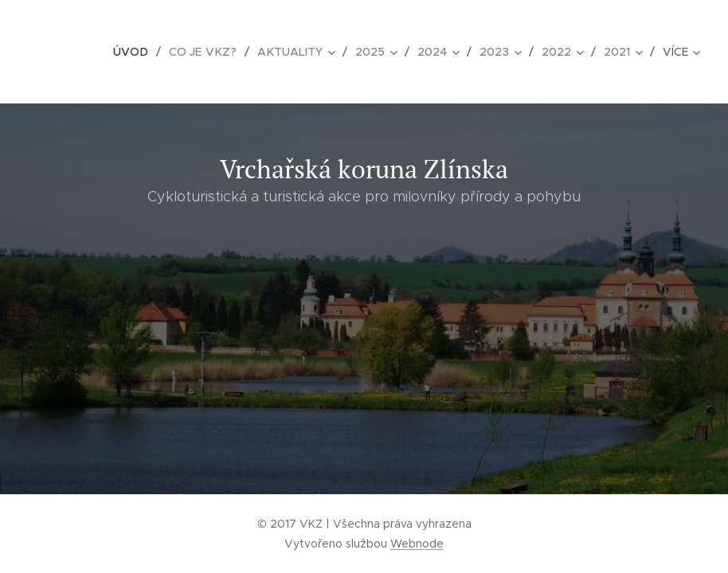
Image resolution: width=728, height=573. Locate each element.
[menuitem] (138, 52)
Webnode (417, 544)
